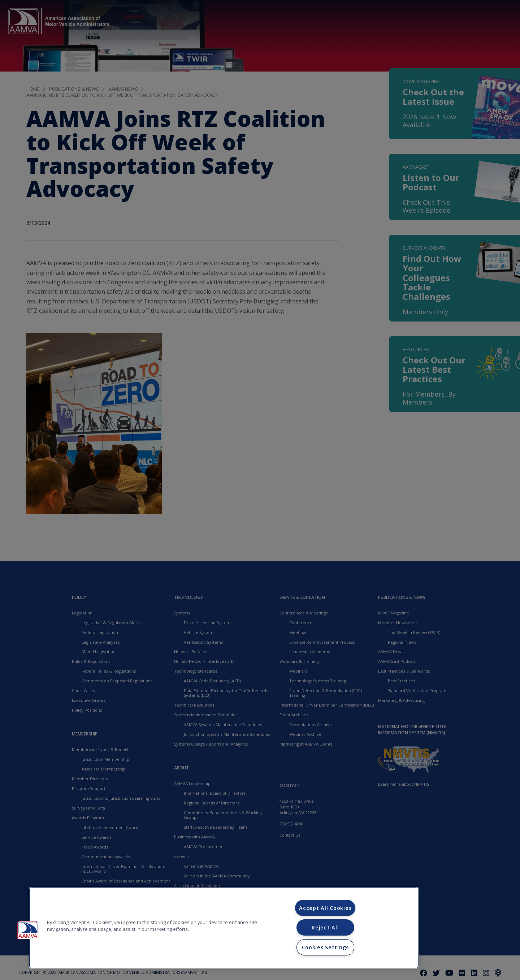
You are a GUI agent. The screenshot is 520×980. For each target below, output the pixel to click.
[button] (28, 930)
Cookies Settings (326, 947)
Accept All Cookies (325, 908)
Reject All (325, 927)
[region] (224, 928)
